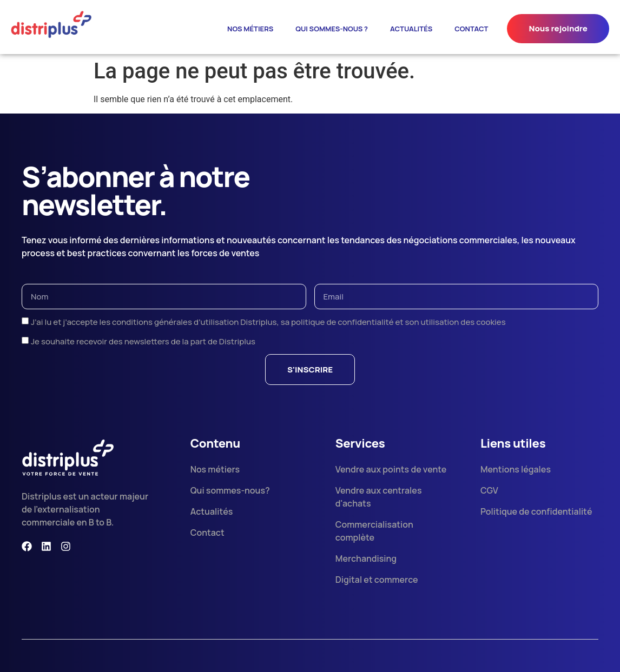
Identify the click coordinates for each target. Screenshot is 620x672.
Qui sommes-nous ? (332, 29)
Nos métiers (250, 29)
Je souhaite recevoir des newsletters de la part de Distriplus (143, 341)
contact (471, 29)
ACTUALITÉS (411, 29)
